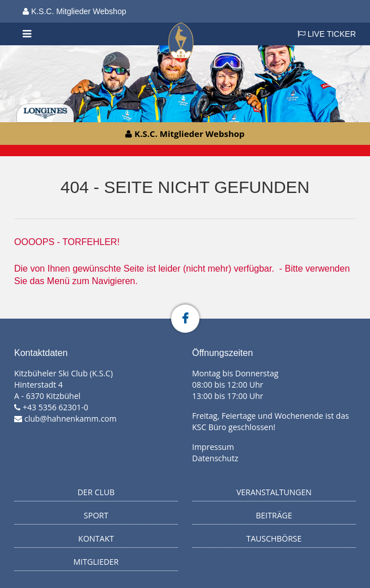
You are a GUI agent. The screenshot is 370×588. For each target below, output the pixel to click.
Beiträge (274, 515)
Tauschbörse (274, 538)
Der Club (96, 492)
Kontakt (96, 538)
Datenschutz (215, 458)
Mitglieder (96, 562)
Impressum (213, 447)
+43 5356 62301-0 (56, 407)
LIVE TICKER (327, 34)
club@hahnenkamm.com (71, 419)
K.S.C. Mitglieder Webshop (75, 11)
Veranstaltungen (274, 492)
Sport (96, 515)
